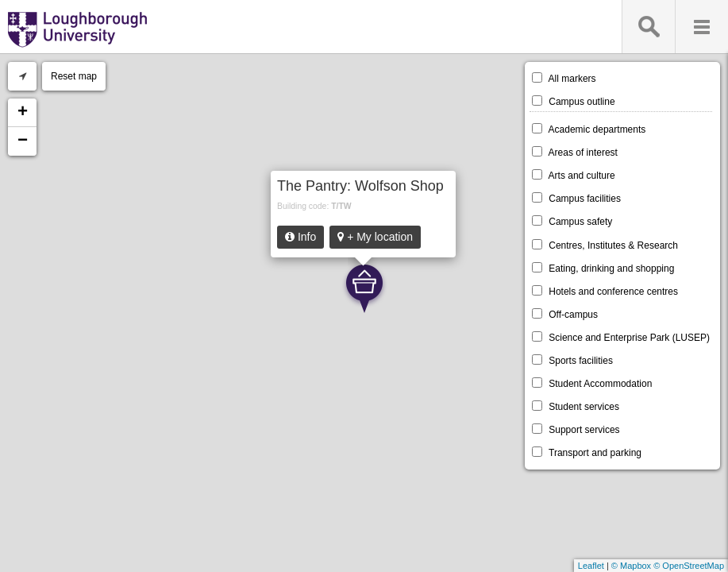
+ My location (375, 237)
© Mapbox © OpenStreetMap (668, 566)
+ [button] (23, 113)
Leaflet (591, 566)
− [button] (23, 141)
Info (300, 237)
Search (648, 27)
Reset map (74, 76)
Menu (701, 27)
